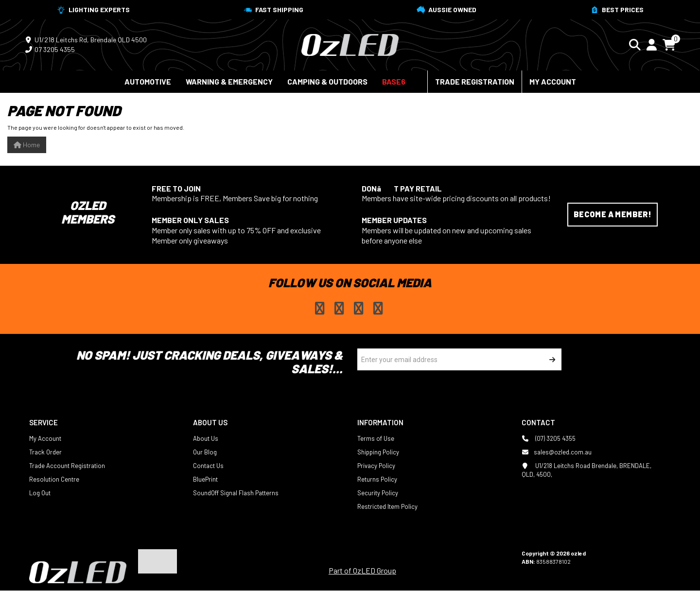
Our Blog (205, 452)
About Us (206, 438)
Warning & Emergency (229, 81)
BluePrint (205, 479)
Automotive (148, 81)
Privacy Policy (376, 466)
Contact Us (208, 466)
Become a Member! (612, 214)
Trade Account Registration (67, 466)
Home (27, 145)
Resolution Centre (54, 479)
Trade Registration (475, 81)
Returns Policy (377, 479)
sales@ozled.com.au (557, 452)
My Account (553, 81)
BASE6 (394, 81)
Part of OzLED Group (362, 570)
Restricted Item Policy (387, 506)
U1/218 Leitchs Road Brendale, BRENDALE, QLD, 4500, (586, 470)
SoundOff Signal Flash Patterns (236, 493)
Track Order (45, 452)
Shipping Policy (378, 452)
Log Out (40, 493)
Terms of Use (376, 438)
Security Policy (378, 493)
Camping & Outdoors (327, 81)
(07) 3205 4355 (549, 438)
